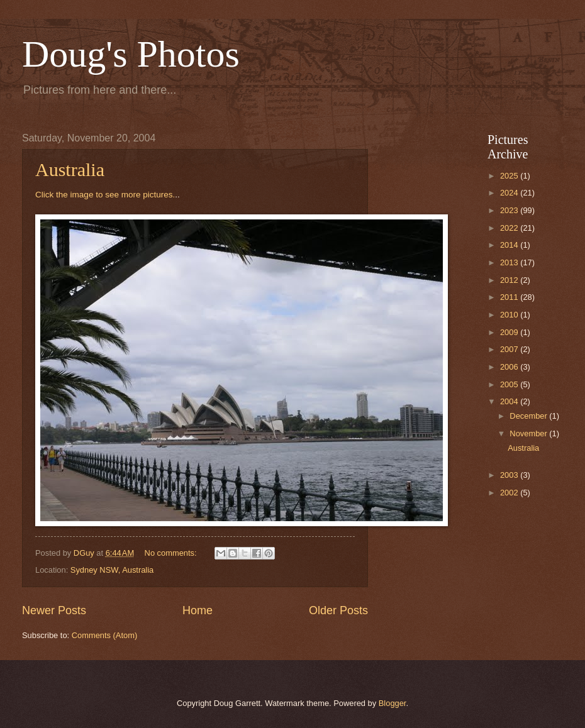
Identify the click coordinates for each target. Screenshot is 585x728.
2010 (510, 315)
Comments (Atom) (104, 635)
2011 (510, 297)
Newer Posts (54, 610)
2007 (510, 349)
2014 (510, 245)
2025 (510, 176)
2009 (510, 332)
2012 (510, 280)
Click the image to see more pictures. (105, 195)
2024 (510, 193)
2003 (510, 475)
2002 (510, 493)
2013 (510, 262)
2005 (510, 384)
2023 (510, 210)
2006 (510, 367)
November (529, 433)
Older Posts (338, 610)
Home (198, 610)
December (529, 416)
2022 (510, 228)
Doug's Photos (131, 54)
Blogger (393, 703)
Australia (70, 169)
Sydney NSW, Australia (112, 570)
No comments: (172, 553)
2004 (510, 401)
